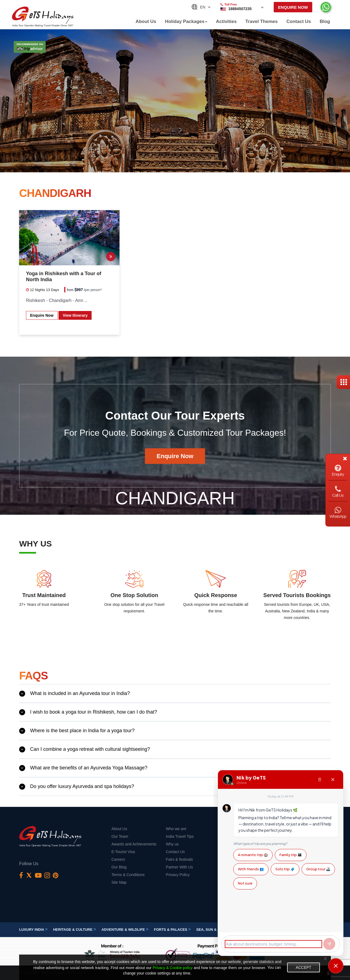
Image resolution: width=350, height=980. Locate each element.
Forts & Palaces (172, 930)
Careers (118, 859)
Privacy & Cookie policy (173, 968)
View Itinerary (75, 315)
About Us (146, 21)
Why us (172, 844)
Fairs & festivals (180, 859)
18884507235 (240, 9)
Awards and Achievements (134, 844)
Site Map (119, 882)
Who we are (176, 829)
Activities (226, 21)
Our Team (120, 836)
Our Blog (119, 867)
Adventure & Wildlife (125, 930)
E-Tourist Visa (123, 852)
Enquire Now (293, 7)
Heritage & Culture (75, 930)
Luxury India (33, 930)
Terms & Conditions (128, 875)
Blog (325, 21)
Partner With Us (180, 867)
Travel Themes (261, 21)
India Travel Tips (180, 836)
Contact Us (299, 21)
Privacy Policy (178, 875)
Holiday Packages (186, 21)
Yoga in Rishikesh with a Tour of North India (64, 277)
